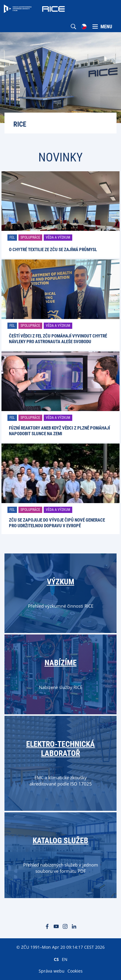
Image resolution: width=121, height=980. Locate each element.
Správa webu (52, 971)
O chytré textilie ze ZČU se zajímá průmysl (53, 250)
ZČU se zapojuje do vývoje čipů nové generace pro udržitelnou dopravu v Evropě (57, 523)
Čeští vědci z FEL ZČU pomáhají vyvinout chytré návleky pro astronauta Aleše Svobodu (58, 339)
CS (56, 959)
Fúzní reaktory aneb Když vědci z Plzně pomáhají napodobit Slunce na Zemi (59, 431)
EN (65, 959)
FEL (12, 237)
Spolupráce (30, 237)
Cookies (75, 971)
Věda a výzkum (58, 237)
